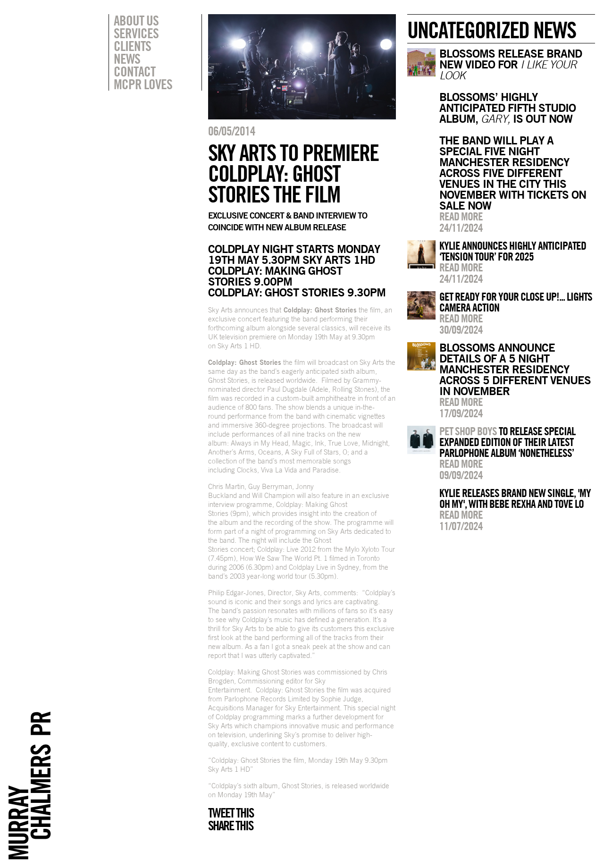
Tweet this (231, 813)
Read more (461, 216)
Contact (134, 71)
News (127, 59)
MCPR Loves (143, 84)
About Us (136, 20)
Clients (132, 46)
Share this (231, 826)
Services (136, 33)
